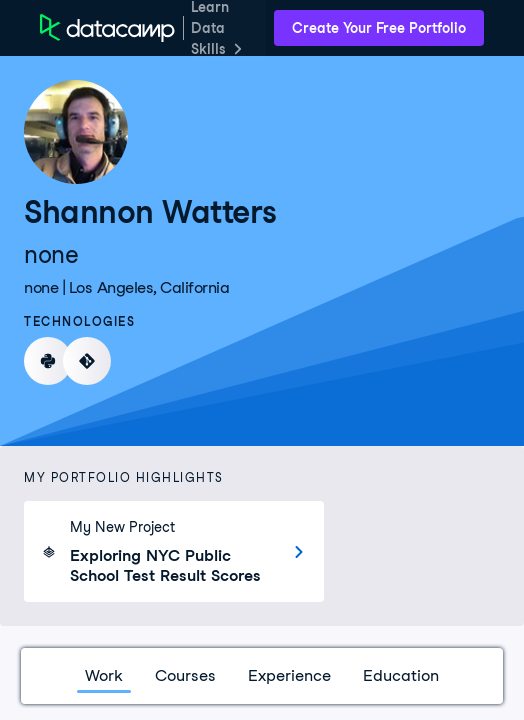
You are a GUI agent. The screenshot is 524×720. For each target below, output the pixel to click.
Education (401, 675)
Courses (185, 675)
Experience (289, 675)
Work (104, 675)
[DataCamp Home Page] (107, 28)
